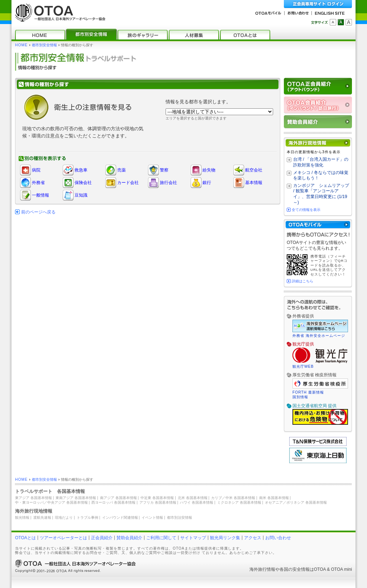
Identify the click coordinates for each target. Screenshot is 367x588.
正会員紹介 (102, 538)
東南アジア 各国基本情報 (76, 498)
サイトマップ (193, 538)
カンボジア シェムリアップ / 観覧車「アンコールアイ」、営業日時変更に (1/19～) (321, 194)
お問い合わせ (278, 538)
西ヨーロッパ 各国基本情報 (113, 502)
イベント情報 (152, 518)
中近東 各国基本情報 (157, 498)
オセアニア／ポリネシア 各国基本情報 (296, 502)
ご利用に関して (161, 538)
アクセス (253, 538)
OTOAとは (25, 538)
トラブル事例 (87, 518)
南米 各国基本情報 (274, 498)
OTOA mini (342, 569)
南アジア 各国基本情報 (118, 498)
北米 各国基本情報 (193, 498)
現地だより (64, 518)
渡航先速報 (42, 518)
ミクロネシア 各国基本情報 (239, 502)
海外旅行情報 (262, 569)
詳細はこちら (302, 281)
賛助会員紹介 (129, 538)
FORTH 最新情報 (308, 392)
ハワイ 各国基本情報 (197, 502)
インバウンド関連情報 (120, 518)
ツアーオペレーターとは (63, 538)
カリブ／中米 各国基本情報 (233, 498)
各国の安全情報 (295, 569)
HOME (21, 45)
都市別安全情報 (44, 45)
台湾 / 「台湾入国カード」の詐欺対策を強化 (321, 162)
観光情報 (22, 518)
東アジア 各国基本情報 (34, 498)
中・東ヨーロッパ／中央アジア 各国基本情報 (51, 502)
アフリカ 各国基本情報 (158, 502)
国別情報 (300, 397)
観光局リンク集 (225, 538)
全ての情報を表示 (306, 210)
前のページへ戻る (38, 212)
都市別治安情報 (180, 518)
